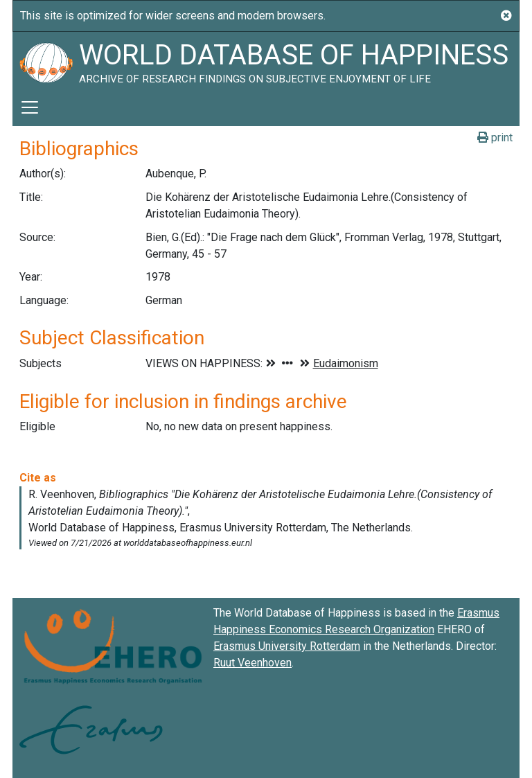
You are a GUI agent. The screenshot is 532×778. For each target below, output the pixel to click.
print (495, 138)
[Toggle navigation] (30, 107)
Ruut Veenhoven (252, 663)
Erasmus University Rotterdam (287, 646)
